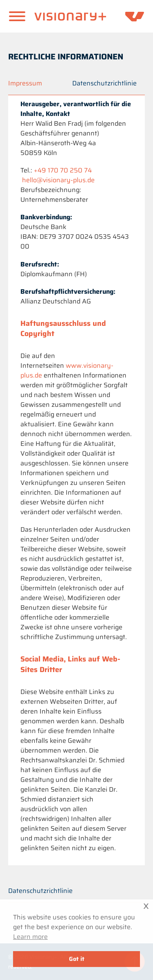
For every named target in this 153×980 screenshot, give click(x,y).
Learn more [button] (30, 937)
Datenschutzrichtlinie (40, 891)
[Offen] (17, 16)
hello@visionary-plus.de (58, 180)
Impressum (25, 83)
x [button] (146, 905)
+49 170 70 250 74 (63, 170)
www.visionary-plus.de (67, 370)
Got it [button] (77, 959)
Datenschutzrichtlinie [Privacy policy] (104, 83)
